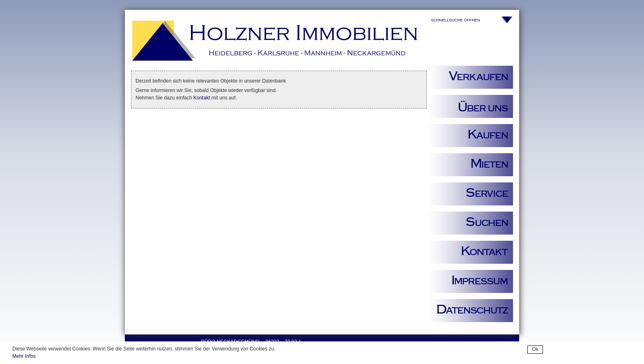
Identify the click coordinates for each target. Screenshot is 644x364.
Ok (535, 349)
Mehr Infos (24, 356)
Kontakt (202, 98)
